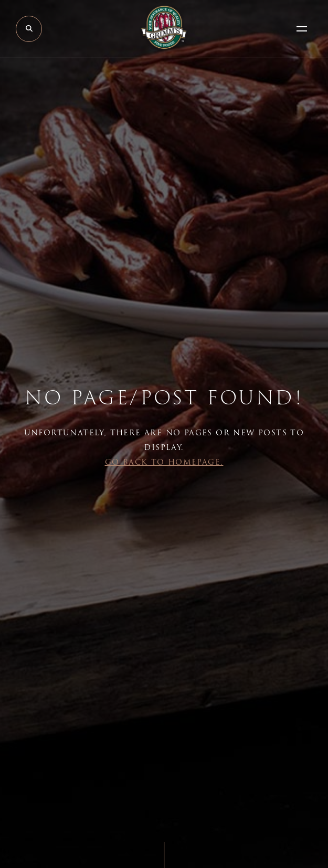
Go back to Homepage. (164, 462)
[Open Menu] (302, 29)
